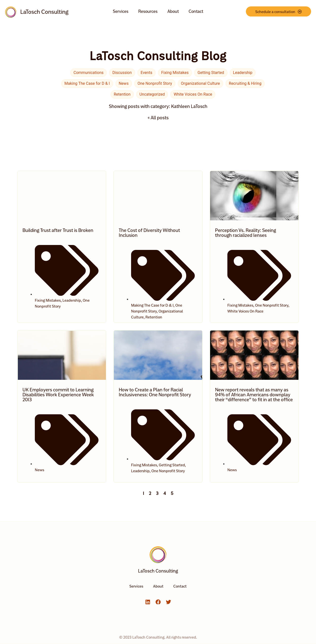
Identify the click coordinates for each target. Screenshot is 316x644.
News (124, 83)
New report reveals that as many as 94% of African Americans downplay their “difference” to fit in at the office (254, 395)
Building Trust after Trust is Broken (58, 230)
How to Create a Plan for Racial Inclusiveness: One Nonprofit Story (155, 392)
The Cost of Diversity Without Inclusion (149, 233)
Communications (89, 73)
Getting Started (211, 73)
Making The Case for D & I (87, 83)
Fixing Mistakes (175, 73)
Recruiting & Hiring (245, 83)
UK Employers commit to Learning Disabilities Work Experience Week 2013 (58, 395)
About (173, 11)
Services (121, 11)
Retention (122, 94)
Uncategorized (152, 94)
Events (147, 73)
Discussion (122, 73)
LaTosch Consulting (44, 12)
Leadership (243, 73)
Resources (148, 11)
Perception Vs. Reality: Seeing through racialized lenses (246, 233)
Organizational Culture (200, 83)
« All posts (158, 118)
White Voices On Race (193, 94)
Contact (196, 11)
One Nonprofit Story (155, 83)
